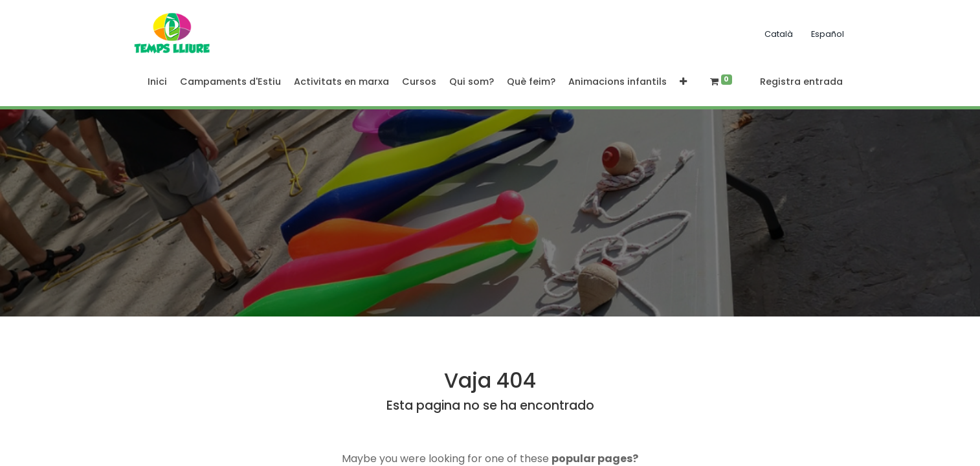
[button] (683, 82)
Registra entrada (801, 82)
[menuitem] (157, 82)
